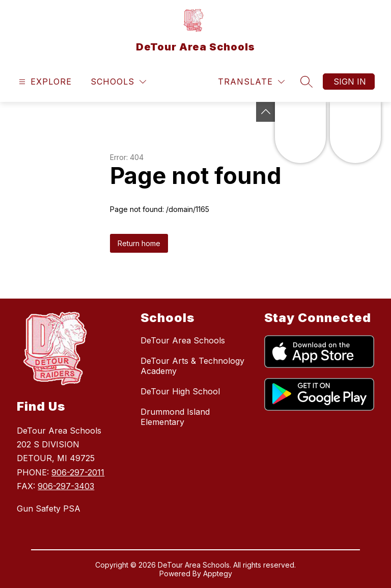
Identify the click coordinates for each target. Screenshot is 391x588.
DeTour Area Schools (183, 340)
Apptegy (218, 573)
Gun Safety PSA (49, 509)
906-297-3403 (66, 486)
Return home (139, 243)
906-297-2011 (78, 472)
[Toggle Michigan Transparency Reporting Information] (266, 112)
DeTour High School (180, 391)
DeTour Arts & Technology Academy (192, 366)
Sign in (350, 82)
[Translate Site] (251, 82)
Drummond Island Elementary (175, 417)
